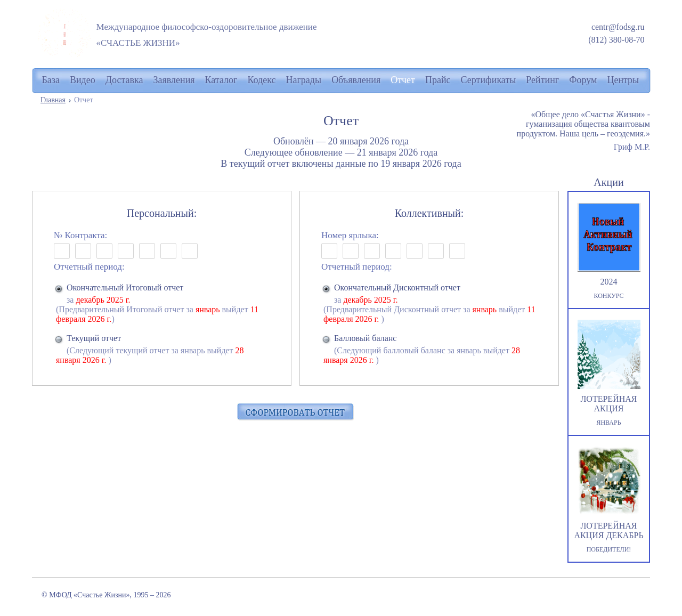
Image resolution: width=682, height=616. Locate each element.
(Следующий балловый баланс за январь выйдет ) (430, 349)
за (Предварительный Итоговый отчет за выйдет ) (163, 303)
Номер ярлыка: (350, 235)
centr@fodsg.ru (618, 27)
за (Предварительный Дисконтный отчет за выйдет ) (430, 303)
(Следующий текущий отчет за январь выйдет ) (163, 349)
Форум (583, 80)
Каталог (221, 80)
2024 (609, 251)
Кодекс (261, 80)
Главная (53, 100)
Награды (304, 80)
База (51, 80)
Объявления (356, 80)
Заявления (174, 80)
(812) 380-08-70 (616, 40)
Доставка (124, 80)
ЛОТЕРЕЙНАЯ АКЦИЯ (609, 373)
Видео (83, 80)
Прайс (438, 80)
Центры (623, 80)
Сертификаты (489, 80)
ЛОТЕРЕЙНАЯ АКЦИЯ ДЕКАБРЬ (609, 500)
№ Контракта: (80, 235)
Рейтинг (542, 80)
